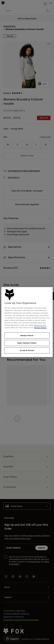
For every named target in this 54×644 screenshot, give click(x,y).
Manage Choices (27, 335)
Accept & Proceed (27, 350)
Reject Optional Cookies (27, 343)
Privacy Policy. (40, 328)
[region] (27, 322)
